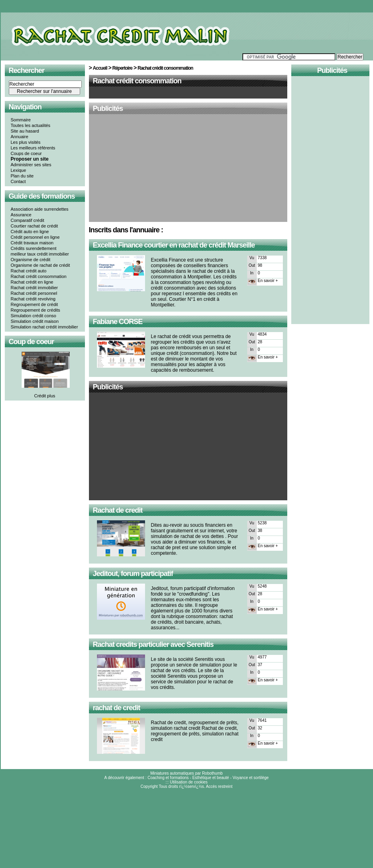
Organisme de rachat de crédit (40, 265)
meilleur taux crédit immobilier (40, 254)
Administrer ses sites (31, 165)
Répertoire (122, 68)
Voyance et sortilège (251, 778)
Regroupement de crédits (36, 310)
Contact (18, 181)
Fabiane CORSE (118, 322)
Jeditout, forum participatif (133, 574)
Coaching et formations (168, 778)
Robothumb (212, 773)
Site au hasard (25, 131)
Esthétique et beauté (211, 778)
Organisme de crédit (31, 260)
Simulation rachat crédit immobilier (44, 327)
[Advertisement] (188, 169)
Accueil (100, 68)
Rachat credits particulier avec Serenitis (153, 644)
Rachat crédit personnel (34, 293)
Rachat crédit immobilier (34, 288)
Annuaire (20, 137)
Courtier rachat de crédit (34, 226)
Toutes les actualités (31, 125)
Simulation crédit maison (35, 321)
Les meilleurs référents (33, 148)
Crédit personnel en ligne (35, 237)
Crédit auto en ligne (30, 232)
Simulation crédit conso (34, 316)
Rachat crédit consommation (39, 276)
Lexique (19, 170)
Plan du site (22, 176)
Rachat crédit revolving (33, 299)
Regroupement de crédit (34, 304)
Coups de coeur (26, 153)
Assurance (21, 215)
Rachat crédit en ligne (32, 282)
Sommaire (21, 120)
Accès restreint (219, 786)
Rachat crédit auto (29, 271)
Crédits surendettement (34, 248)
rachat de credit (117, 708)
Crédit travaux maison (32, 243)
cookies (201, 782)
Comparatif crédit (28, 220)
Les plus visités (26, 142)
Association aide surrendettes (40, 209)
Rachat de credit (118, 510)
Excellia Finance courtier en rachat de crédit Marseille (174, 245)
